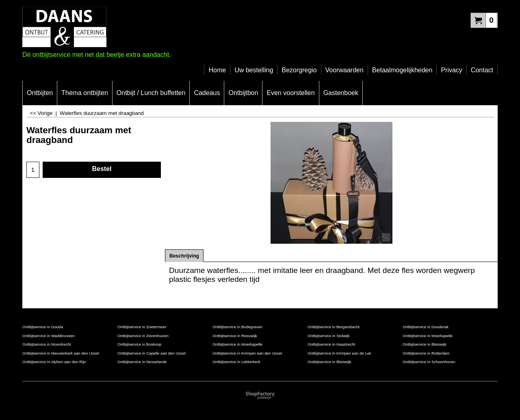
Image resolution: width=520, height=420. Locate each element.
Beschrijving (184, 256)
